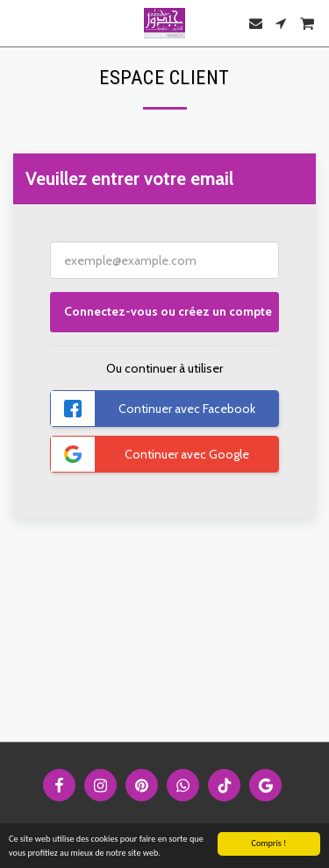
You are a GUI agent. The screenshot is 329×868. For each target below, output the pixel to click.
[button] (19, 23)
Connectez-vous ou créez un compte (168, 311)
